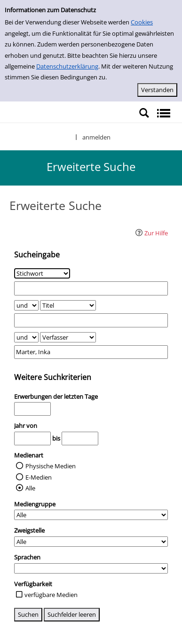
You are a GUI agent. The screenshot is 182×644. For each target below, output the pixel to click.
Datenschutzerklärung (67, 66)
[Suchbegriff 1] (91, 288)
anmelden (96, 137)
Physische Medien (51, 466)
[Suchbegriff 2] (91, 320)
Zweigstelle (29, 530)
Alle (30, 488)
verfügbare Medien (51, 595)
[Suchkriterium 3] (68, 337)
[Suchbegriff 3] (91, 352)
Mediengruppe (35, 504)
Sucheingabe (37, 255)
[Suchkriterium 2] (68, 305)
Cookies (142, 22)
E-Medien (39, 477)
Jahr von (26, 426)
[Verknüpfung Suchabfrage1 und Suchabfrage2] (26, 305)
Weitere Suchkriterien (53, 377)
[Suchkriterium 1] (42, 273)
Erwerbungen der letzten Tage (56, 396)
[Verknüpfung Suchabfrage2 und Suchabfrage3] (26, 337)
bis (56, 438)
